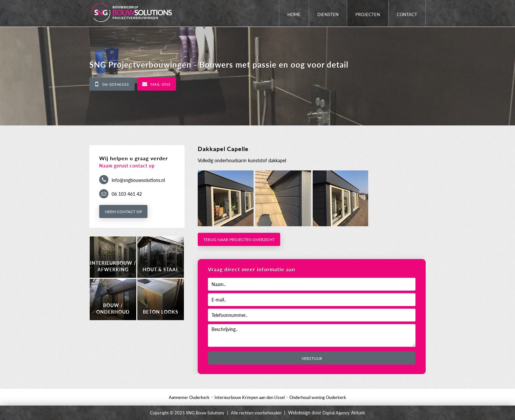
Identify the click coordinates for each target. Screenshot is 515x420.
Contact (407, 14)
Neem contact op (123, 212)
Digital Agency (336, 413)
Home (294, 14)
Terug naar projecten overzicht (239, 240)
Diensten (328, 14)
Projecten (368, 14)
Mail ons (161, 84)
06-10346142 (116, 84)
